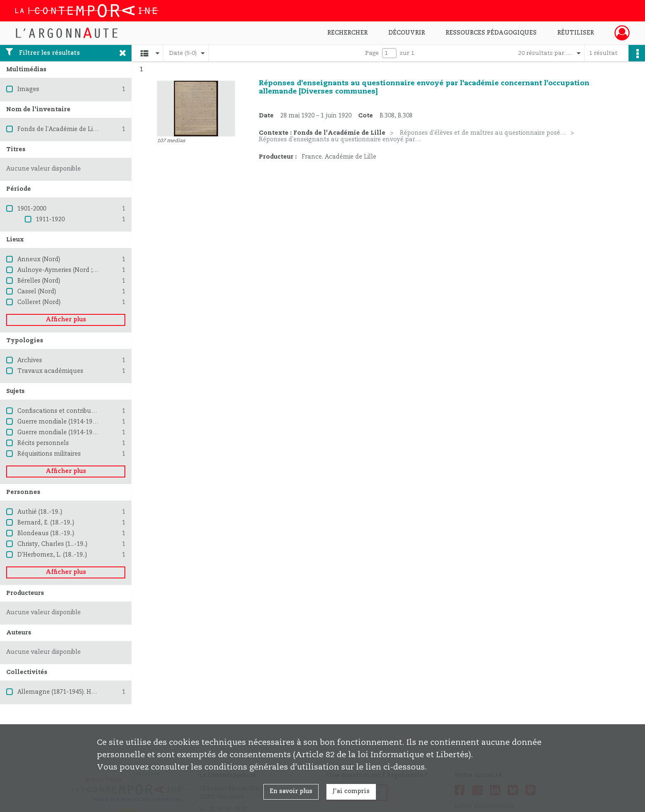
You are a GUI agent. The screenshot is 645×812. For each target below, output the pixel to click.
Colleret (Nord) (39, 302)
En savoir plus (291, 791)
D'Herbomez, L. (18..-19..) (52, 555)
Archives (30, 360)
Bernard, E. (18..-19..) (46, 523)
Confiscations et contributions (61, 411)
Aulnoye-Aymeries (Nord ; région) (66, 270)
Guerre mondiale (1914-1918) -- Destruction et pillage (95, 433)
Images (28, 89)
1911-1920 (50, 220)
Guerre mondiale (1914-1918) (59, 422)
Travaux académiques (50, 371)
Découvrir (407, 33)
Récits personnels (43, 443)
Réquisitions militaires (49, 454)
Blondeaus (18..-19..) (46, 534)
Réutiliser (576, 33)
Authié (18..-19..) (40, 512)
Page (372, 53)
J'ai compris (351, 791)
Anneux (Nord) (39, 260)
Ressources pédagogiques (491, 33)
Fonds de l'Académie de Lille (59, 129)
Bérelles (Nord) (39, 281)
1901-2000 (32, 209)
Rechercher (347, 33)
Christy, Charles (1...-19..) (52, 544)
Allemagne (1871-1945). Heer (59, 692)
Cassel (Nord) (37, 292)
